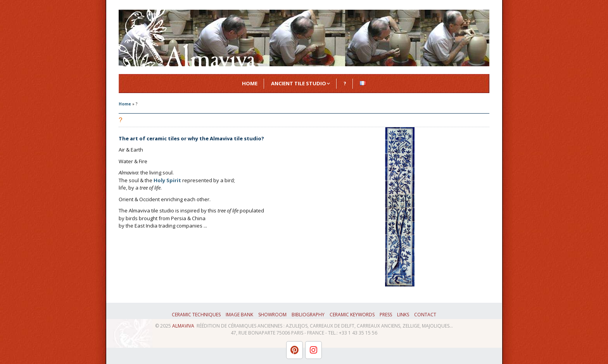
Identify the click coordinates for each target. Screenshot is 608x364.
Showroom (272, 315)
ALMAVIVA (183, 326)
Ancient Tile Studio (299, 83)
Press (386, 315)
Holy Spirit (167, 180)
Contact (425, 315)
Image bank (239, 315)
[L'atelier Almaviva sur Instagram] (313, 350)
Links (403, 315)
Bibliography (308, 315)
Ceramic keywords (352, 315)
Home (250, 83)
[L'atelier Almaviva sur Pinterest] (294, 350)
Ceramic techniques (196, 315)
